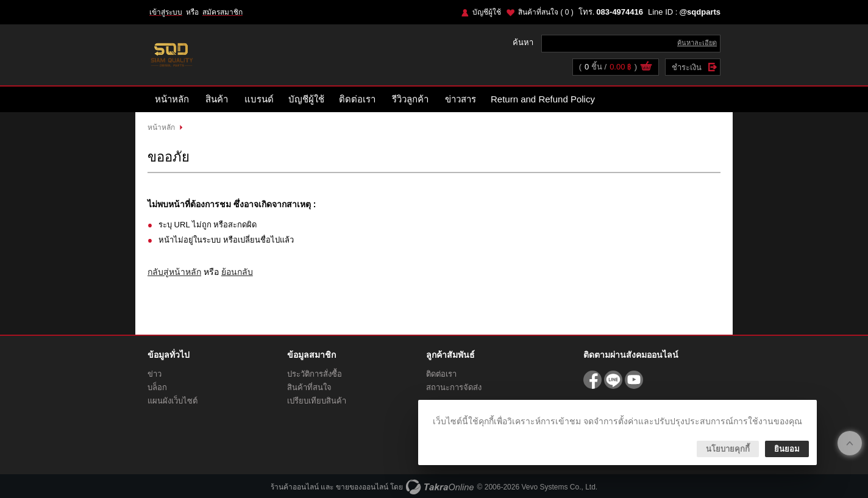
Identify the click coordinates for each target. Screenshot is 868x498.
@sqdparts (700, 12)
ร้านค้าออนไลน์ (295, 487)
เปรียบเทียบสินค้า (317, 401)
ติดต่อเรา (357, 99)
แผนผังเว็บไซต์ (173, 401)
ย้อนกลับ (237, 272)
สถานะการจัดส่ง (454, 387)
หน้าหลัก (172, 99)
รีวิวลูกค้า (410, 99)
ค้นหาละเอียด (697, 43)
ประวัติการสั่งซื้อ (315, 374)
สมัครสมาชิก (222, 12)
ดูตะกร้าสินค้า (646, 68)
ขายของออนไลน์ (362, 487)
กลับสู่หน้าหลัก (174, 272)
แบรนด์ (259, 99)
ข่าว (155, 374)
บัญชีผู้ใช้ (487, 12)
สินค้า (217, 99)
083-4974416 (620, 12)
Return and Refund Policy (543, 99)
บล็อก (157, 387)
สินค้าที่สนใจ (546, 12)
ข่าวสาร (461, 99)
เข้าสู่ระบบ (166, 12)
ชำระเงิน (687, 67)
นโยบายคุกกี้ (728, 449)
